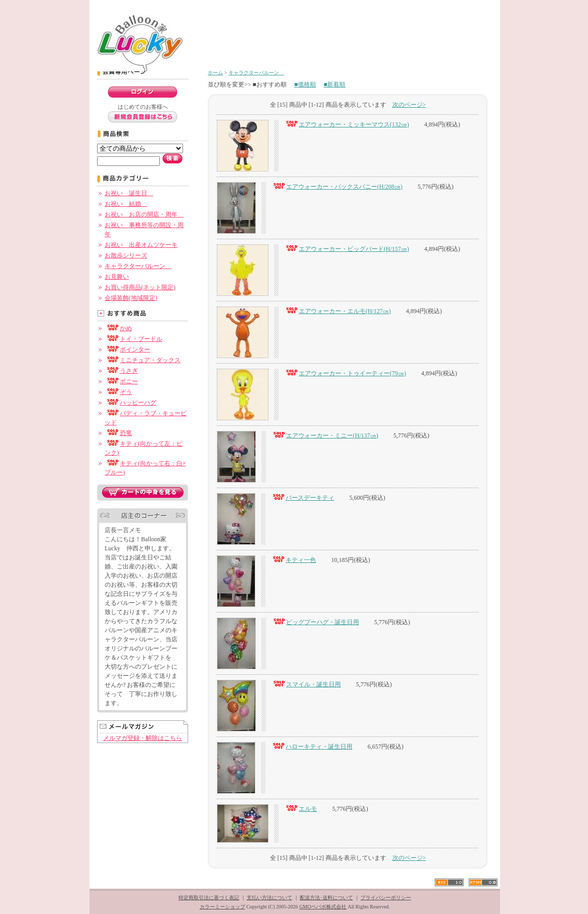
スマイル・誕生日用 (306, 684)
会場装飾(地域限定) (131, 298)
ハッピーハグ (130, 403)
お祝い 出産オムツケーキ (141, 245)
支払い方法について (269, 898)
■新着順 (334, 84)
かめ (118, 328)
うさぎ (121, 371)
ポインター (127, 350)
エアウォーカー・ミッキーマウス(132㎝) (346, 124)
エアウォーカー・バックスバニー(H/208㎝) (337, 187)
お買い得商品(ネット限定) (140, 287)
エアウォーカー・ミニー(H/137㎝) (325, 436)
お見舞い (117, 277)
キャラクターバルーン (138, 266)
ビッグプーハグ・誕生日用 (315, 622)
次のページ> (409, 105)
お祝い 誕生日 (129, 193)
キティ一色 (293, 560)
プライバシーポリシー (386, 898)
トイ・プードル (133, 339)
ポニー (121, 381)
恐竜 (118, 433)
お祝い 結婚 (126, 204)
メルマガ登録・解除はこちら (143, 738)
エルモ (300, 809)
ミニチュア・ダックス (143, 360)
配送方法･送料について (326, 898)
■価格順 (305, 84)
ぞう (118, 392)
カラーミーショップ (222, 907)
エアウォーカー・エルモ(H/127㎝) (337, 311)
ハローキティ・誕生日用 (311, 747)
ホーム (215, 73)
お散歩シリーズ (126, 255)
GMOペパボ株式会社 (323, 907)
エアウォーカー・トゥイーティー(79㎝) (345, 373)
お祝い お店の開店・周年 (144, 214)
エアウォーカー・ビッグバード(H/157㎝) (346, 249)
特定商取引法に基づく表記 (209, 898)
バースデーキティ (302, 498)
